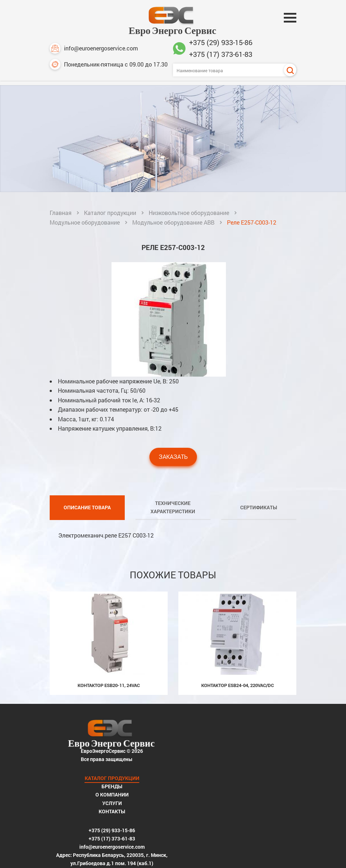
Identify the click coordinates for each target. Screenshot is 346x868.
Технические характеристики (173, 516)
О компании (238, 750)
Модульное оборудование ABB (173, 223)
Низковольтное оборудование (189, 213)
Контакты (237, 768)
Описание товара (87, 517)
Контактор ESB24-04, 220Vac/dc (238, 695)
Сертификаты (259, 517)
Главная (61, 213)
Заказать (173, 466)
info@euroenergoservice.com (94, 48)
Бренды (237, 741)
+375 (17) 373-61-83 (221, 54)
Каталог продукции (110, 213)
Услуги (238, 759)
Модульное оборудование (85, 223)
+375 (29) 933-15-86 (221, 42)
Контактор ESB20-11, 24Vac (109, 695)
